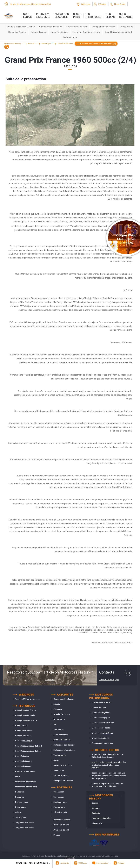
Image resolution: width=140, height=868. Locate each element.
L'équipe (102, 4)
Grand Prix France (23, 766)
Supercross (21, 817)
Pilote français (60, 812)
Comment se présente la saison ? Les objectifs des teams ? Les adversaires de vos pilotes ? (109, 776)
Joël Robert (59, 730)
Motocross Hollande (101, 728)
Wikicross (86, 4)
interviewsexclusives (43, 15)
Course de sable (99, 707)
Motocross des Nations (26, 782)
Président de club (61, 825)
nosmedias (110, 15)
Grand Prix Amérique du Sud (118, 32)
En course (58, 709)
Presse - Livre (22, 802)
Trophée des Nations (25, 822)
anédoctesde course (62, 15)
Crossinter (77, 15)
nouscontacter (126, 15)
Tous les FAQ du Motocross (27, 699)
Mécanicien (59, 792)
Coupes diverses (39, 32)
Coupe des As (127, 27)
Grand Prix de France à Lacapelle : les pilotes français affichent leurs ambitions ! (109, 765)
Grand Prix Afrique (59, 32)
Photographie (60, 755)
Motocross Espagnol (101, 718)
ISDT (56, 724)
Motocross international (26, 787)
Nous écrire (120, 4)
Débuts (57, 704)
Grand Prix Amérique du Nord (87, 32)
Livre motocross (61, 735)
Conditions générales (101, 818)
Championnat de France (51, 27)
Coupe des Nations (17, 32)
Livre (18, 777)
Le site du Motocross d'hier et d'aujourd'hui (30, 4)
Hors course (59, 719)
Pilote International (62, 820)
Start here (50, 680)
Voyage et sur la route (63, 781)
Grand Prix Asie (70, 38)
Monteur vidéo (60, 802)
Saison (18, 812)
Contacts (96, 813)
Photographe (59, 807)
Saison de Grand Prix (63, 765)
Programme (21, 807)
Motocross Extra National (103, 723)
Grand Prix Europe (23, 761)
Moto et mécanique (62, 740)
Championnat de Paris (77, 27)
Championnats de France (104, 27)
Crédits (95, 803)
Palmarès (19, 792)
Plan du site (97, 823)
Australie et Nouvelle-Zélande (21, 27)
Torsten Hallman (61, 775)
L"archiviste (64, 863)
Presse (57, 835)
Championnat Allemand (102, 702)
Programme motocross (102, 743)
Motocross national (100, 738)
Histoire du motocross (25, 771)
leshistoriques (93, 15)
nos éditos (27, 15)
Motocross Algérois (101, 713)
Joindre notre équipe (109, 680)
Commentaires (102, 863)
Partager (121, 863)
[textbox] (7, 47)
